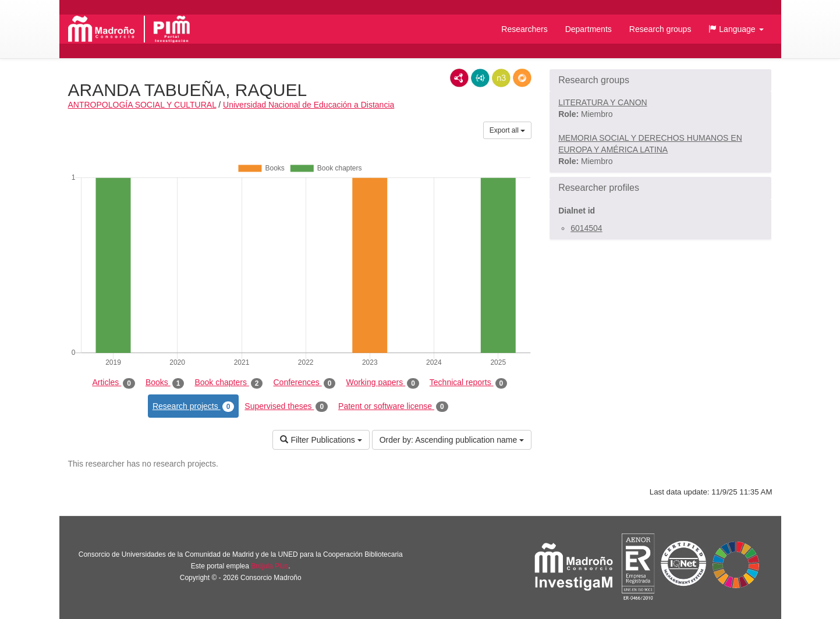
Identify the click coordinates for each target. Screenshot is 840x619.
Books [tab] (165, 383)
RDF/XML (459, 78)
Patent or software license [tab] (393, 407)
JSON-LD (480, 78)
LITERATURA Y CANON (602, 102)
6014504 (586, 228)
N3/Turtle (501, 78)
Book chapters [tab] (228, 383)
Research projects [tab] (193, 407)
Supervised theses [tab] (286, 407)
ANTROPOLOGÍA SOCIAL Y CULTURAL (142, 105)
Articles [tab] (113, 383)
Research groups (660, 29)
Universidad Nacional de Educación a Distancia (309, 105)
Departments (589, 29)
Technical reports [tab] (468, 383)
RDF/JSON (522, 78)
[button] (736, 29)
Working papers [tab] (382, 383)
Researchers (524, 29)
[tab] (660, 80)
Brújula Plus (270, 566)
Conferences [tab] (304, 383)
